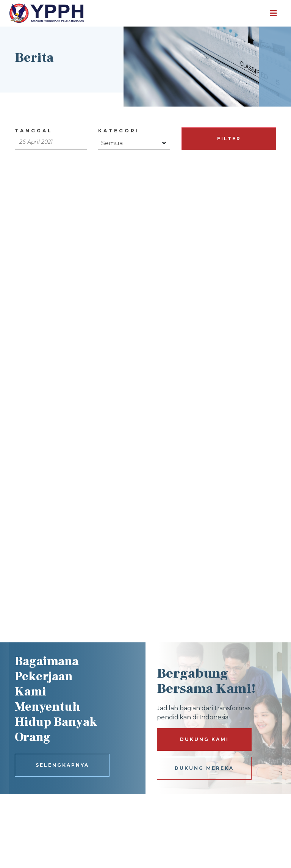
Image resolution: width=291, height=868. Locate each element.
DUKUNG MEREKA (204, 768)
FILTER (229, 139)
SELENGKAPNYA (62, 765)
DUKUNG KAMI (204, 739)
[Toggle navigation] (274, 13)
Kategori (119, 131)
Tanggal (34, 131)
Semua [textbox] (112, 143)
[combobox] (134, 142)
